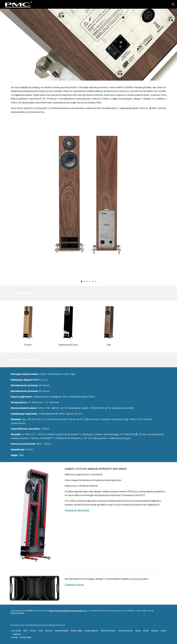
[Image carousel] (88, 202)
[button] (173, 4)
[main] (88, 100)
